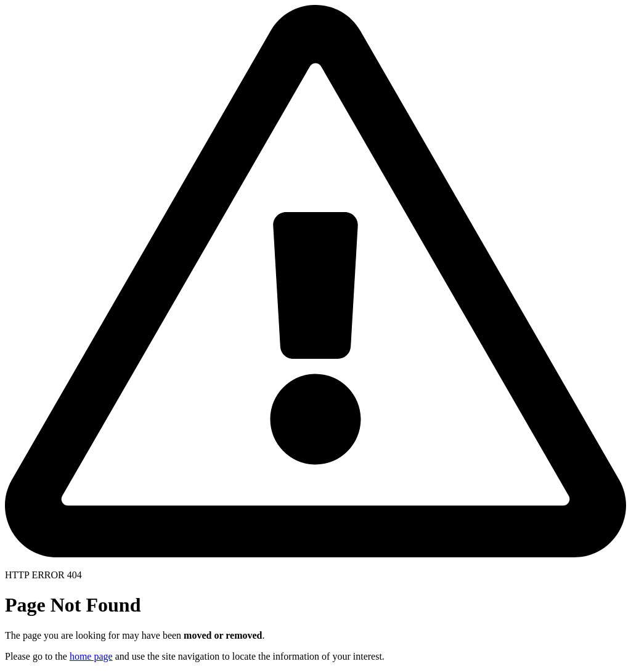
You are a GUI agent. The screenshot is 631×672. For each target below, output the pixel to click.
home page (91, 656)
